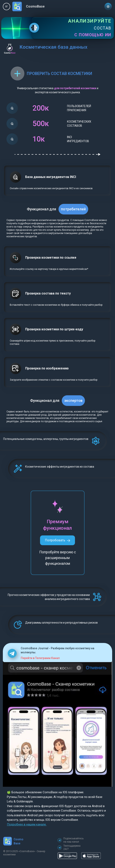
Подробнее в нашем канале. (27, 824)
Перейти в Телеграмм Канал (40, 658)
